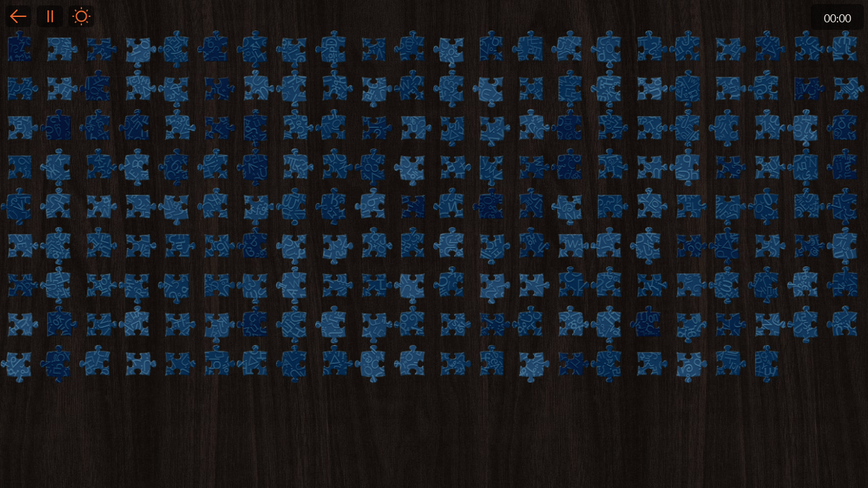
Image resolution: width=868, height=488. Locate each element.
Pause (50, 16)
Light (81, 16)
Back (18, 16)
